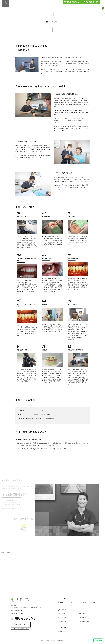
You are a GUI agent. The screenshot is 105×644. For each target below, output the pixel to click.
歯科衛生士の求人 (63, 631)
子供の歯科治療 (62, 621)
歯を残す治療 (62, 613)
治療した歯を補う (83, 613)
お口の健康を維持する (84, 617)
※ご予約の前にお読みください (20, 629)
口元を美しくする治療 (64, 617)
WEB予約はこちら (21, 625)
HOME (3, 553)
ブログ (93, 602)
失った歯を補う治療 (84, 621)
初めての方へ (62, 602)
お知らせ (84, 602)
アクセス (74, 602)
